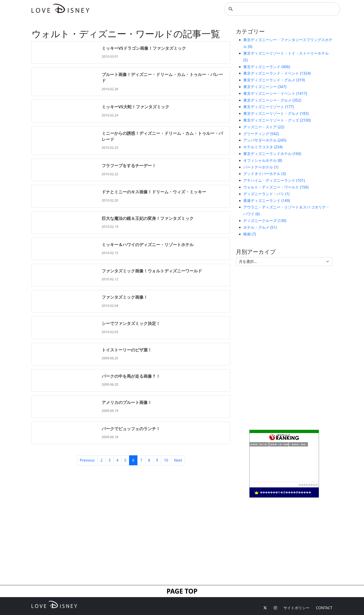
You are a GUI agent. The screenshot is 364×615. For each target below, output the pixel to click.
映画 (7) (250, 234)
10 (166, 460)
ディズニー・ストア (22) (264, 127)
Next (178, 460)
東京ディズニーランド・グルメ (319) (274, 80)
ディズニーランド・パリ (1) (266, 194)
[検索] (281, 9)
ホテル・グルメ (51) (260, 227)
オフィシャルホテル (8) (263, 160)
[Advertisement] (284, 541)
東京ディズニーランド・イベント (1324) (277, 73)
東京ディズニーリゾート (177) (268, 107)
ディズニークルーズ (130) (265, 221)
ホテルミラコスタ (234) (263, 147)
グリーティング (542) (261, 134)
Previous (87, 460)
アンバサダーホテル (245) (265, 140)
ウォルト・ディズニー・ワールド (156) (276, 187)
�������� (308, 485)
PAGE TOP (182, 591)
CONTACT (324, 608)
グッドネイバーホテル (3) (265, 174)
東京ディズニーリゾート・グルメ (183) (276, 113)
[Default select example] (284, 261)
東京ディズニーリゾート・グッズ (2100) (277, 120)
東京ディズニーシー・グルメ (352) (272, 100)
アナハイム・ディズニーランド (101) (274, 180)
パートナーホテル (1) (261, 167)
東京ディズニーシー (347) (265, 87)
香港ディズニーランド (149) (267, 201)
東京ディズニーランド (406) (267, 67)
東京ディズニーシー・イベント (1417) (275, 93)
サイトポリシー (296, 608)
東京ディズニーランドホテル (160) (272, 154)
